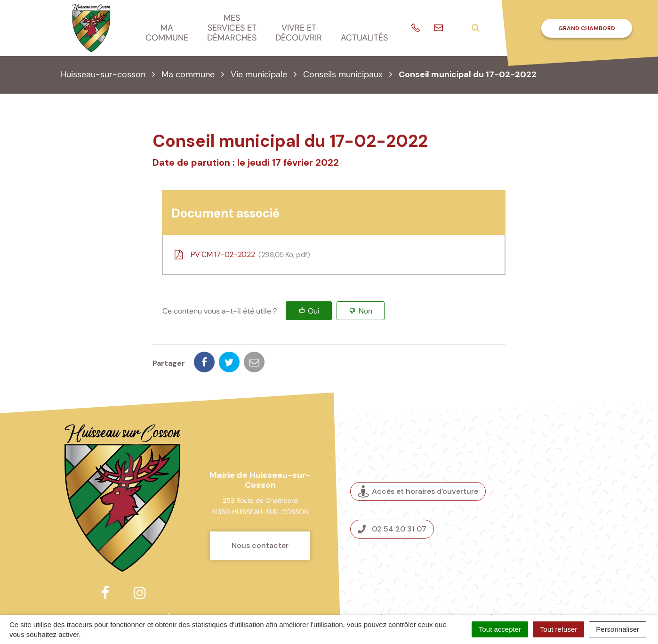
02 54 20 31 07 (392, 496)
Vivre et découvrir (299, 33)
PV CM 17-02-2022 (241, 254)
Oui (314, 311)
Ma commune (167, 33)
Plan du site (424, 585)
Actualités (364, 38)
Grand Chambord (587, 28)
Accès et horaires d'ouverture (418, 459)
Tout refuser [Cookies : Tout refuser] (558, 629)
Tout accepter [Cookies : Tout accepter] (500, 629)
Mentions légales (482, 585)
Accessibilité (541, 585)
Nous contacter (260, 512)
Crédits (383, 585)
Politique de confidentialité (435, 596)
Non (365, 311)
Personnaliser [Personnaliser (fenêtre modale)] (618, 629)
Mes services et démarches (232, 28)
